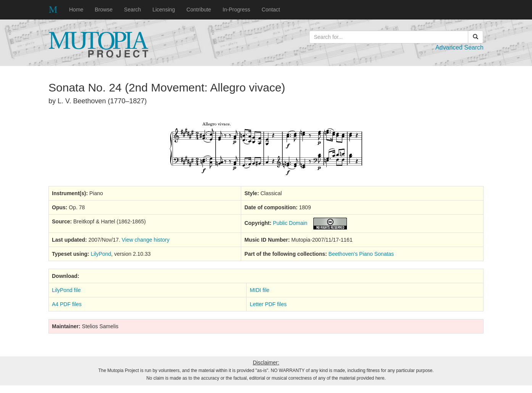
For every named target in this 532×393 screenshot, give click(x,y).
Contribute (199, 10)
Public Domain (290, 223)
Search (132, 10)
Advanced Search (459, 47)
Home (76, 10)
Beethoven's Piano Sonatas (361, 254)
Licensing (164, 10)
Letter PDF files (268, 304)
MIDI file (259, 290)
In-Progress (236, 10)
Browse (104, 10)
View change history (146, 240)
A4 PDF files (67, 304)
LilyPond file (66, 290)
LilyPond (101, 254)
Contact (271, 10)
